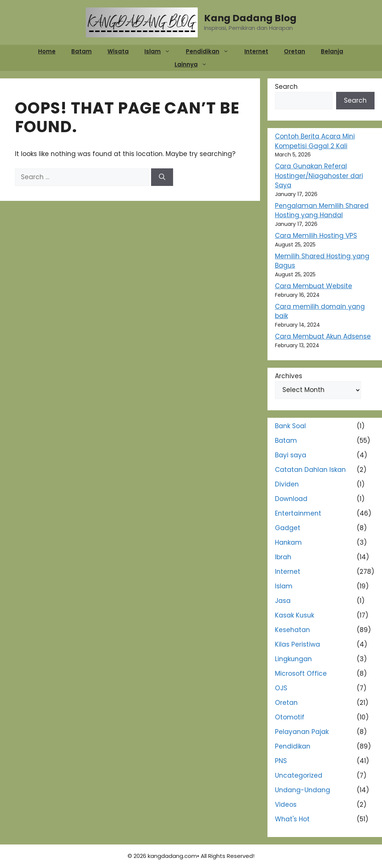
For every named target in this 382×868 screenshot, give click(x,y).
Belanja (332, 51)
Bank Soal (290, 426)
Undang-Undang (303, 790)
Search (286, 87)
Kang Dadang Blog (250, 18)
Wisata (118, 51)
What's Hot (292, 819)
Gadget (288, 528)
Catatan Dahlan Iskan (310, 470)
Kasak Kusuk (295, 615)
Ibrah (283, 557)
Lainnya (195, 64)
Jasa (283, 601)
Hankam (288, 542)
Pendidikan (211, 51)
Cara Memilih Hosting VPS (316, 236)
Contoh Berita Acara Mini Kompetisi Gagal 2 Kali (315, 141)
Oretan (295, 51)
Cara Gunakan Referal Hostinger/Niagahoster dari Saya (319, 176)
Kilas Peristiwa (298, 644)
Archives (289, 376)
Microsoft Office (301, 673)
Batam (82, 51)
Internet (256, 51)
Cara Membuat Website (314, 286)
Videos (286, 805)
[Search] (162, 177)
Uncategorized (299, 775)
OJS (281, 688)
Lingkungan (293, 659)
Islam (161, 51)
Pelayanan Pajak (302, 732)
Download (291, 499)
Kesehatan (292, 630)
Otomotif (290, 717)
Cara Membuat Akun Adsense (323, 336)
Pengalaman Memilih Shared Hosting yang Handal (322, 211)
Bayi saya (291, 455)
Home (47, 51)
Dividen (287, 484)
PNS (281, 761)
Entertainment (298, 513)
